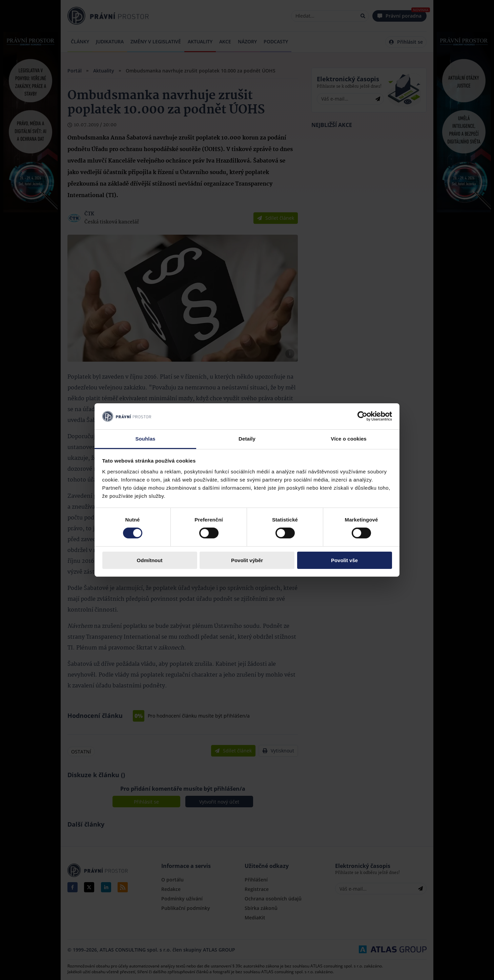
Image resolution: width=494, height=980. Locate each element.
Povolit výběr (247, 560)
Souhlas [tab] (145, 439)
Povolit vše (344, 560)
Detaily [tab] (247, 439)
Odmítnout (150, 560)
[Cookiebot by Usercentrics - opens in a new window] (362, 416)
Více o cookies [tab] (349, 439)
